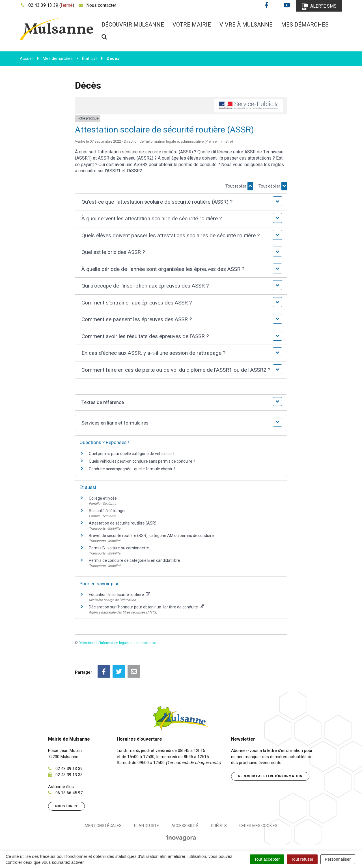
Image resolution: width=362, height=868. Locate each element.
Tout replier (239, 186)
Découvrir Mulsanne (133, 25)
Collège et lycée (103, 498)
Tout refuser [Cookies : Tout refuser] (302, 859)
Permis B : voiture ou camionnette (119, 548)
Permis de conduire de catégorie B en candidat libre (134, 560)
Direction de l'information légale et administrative (117, 643)
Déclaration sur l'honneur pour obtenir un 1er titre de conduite (146, 607)
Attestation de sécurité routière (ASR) (123, 523)
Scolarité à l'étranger (107, 511)
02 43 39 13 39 (69, 769)
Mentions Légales (103, 826)
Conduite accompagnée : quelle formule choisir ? (132, 469)
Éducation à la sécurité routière (119, 595)
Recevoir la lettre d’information (270, 776)
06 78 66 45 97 (69, 793)
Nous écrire (66, 806)
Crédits (219, 826)
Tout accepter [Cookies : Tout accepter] (267, 859)
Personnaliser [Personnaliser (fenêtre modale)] (338, 859)
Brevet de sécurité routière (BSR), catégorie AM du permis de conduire (151, 536)
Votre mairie (192, 25)
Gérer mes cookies (258, 826)
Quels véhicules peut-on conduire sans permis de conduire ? (142, 461)
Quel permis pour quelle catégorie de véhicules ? (132, 454)
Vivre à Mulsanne (246, 25)
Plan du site (146, 826)
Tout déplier (273, 186)
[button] (181, 202)
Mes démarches (305, 25)
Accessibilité (185, 826)
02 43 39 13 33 (69, 775)
